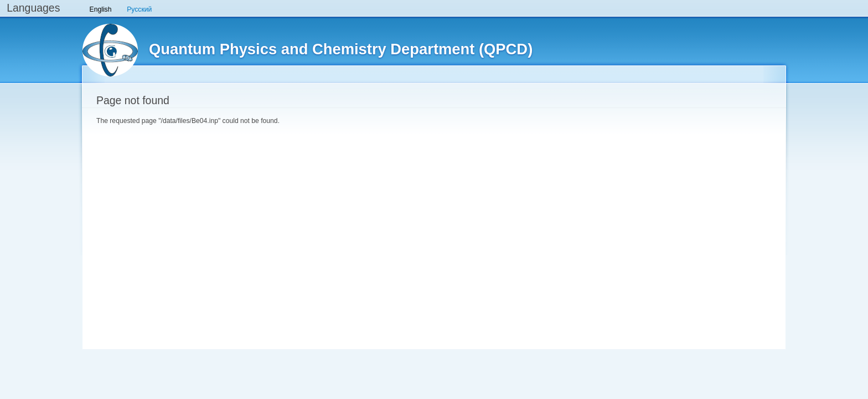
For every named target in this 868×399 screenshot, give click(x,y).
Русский (139, 9)
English (101, 9)
